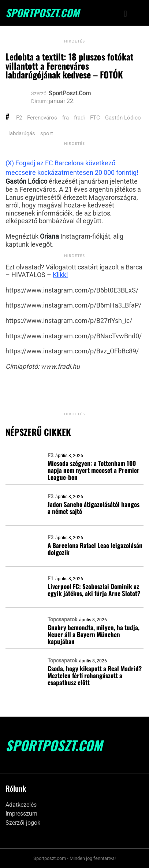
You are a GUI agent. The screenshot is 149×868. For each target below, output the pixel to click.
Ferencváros (42, 118)
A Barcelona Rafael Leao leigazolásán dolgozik (95, 549)
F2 (19, 118)
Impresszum (21, 814)
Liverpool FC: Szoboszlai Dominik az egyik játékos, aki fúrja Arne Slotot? (94, 590)
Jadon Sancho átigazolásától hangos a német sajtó (94, 508)
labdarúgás (22, 133)
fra (66, 118)
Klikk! (60, 275)
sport (47, 133)
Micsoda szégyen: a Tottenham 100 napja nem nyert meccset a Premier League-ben (94, 470)
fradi (79, 118)
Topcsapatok (62, 619)
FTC (95, 118)
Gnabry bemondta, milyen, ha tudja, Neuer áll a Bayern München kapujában (94, 634)
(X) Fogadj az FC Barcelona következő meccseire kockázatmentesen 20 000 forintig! (72, 168)
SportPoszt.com (42, 13)
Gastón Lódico (123, 118)
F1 (51, 578)
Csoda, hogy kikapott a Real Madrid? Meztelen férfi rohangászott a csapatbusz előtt (95, 675)
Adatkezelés (21, 805)
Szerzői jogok (23, 823)
